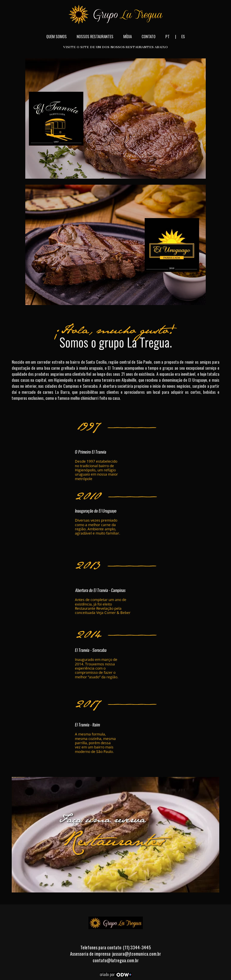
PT (168, 36)
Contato (149, 36)
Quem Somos (57, 36)
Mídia (128, 36)
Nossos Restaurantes (95, 36)
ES (183, 36)
